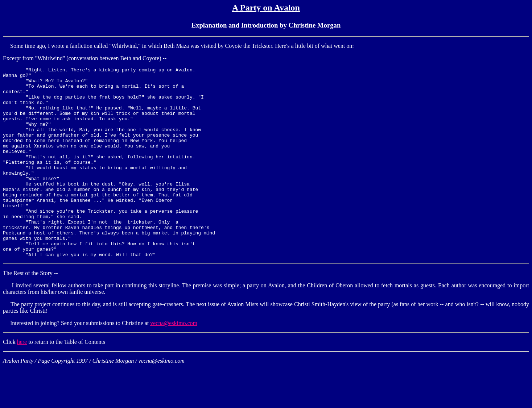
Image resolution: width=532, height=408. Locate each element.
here (22, 380)
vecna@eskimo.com (174, 361)
